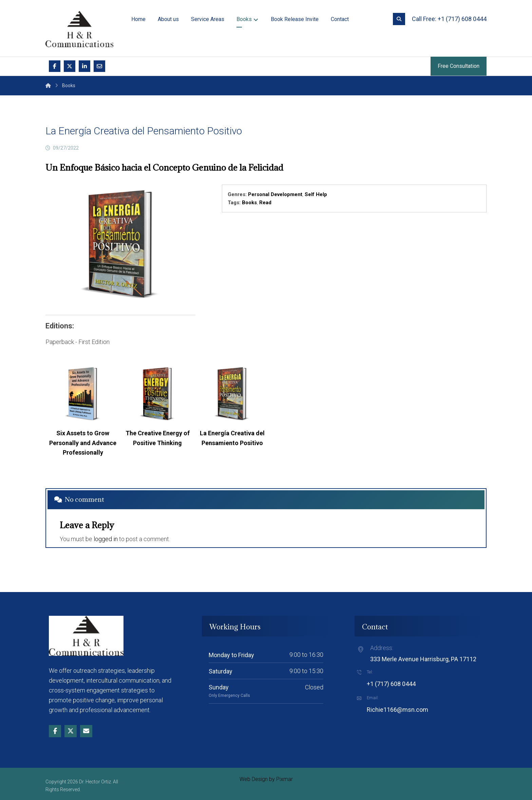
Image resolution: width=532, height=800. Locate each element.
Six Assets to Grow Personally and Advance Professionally (83, 443)
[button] (399, 19)
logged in (106, 539)
